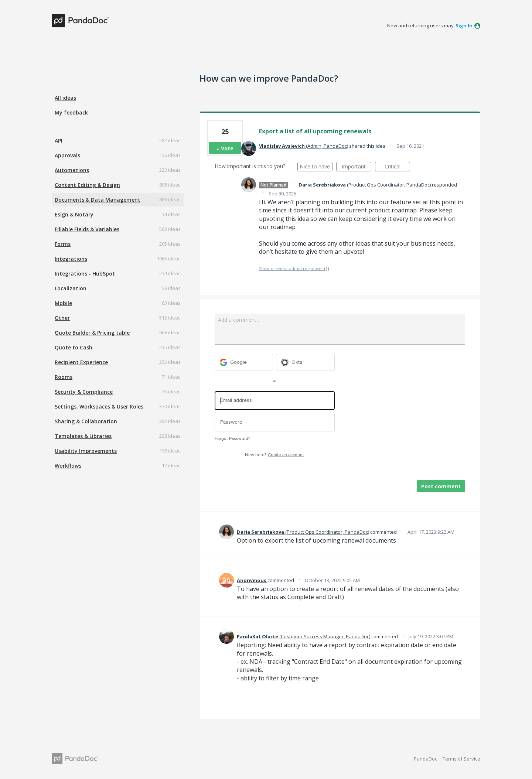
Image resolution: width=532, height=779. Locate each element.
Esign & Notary (74, 214)
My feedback (71, 112)
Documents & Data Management (98, 200)
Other (62, 318)
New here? (274, 455)
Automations (72, 170)
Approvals (67, 155)
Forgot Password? (233, 439)
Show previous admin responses (294, 268)
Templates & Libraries (83, 436)
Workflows (68, 466)
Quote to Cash (74, 347)
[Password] (275, 422)
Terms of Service (461, 759)
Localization (71, 288)
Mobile (63, 303)
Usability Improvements (86, 451)
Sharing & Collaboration (86, 421)
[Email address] (275, 401)
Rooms (64, 377)
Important (357, 167)
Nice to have (316, 167)
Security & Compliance (84, 392)
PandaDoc (425, 759)
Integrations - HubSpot (85, 274)
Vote (227, 148)
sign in (464, 25)
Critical (397, 167)
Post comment (441, 486)
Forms (63, 244)
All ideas (65, 98)
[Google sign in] (244, 362)
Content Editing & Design (87, 185)
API (59, 141)
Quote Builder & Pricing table (92, 333)
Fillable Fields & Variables (87, 229)
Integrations (71, 259)
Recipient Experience (81, 362)
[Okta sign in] (305, 362)
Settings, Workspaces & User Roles (99, 406)
